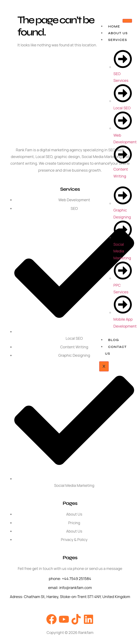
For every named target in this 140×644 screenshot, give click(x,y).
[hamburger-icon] (127, 21)
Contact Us (116, 350)
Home (114, 26)
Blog (114, 340)
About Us (118, 33)
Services (118, 40)
